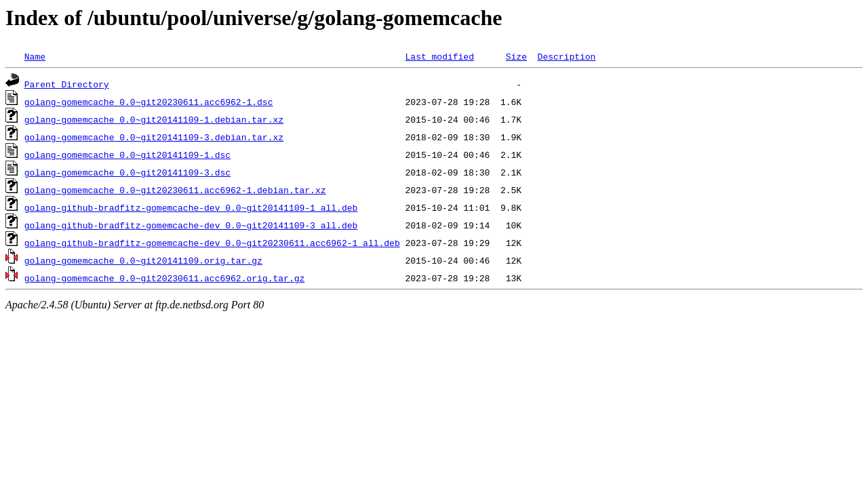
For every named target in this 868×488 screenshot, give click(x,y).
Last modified (439, 56)
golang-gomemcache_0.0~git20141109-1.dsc (127, 155)
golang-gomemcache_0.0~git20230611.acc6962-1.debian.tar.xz (175, 190)
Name (35, 56)
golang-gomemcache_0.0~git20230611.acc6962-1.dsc (149, 102)
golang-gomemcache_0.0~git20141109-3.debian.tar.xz (154, 137)
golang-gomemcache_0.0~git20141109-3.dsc (127, 172)
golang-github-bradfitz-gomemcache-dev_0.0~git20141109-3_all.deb (191, 225)
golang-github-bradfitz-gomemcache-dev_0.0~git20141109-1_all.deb (191, 207)
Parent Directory (67, 84)
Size (516, 56)
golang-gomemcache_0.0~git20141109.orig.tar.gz (143, 260)
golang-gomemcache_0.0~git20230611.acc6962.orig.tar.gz (164, 278)
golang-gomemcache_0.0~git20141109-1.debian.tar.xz (154, 119)
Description (566, 56)
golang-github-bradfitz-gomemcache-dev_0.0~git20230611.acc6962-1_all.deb (212, 243)
